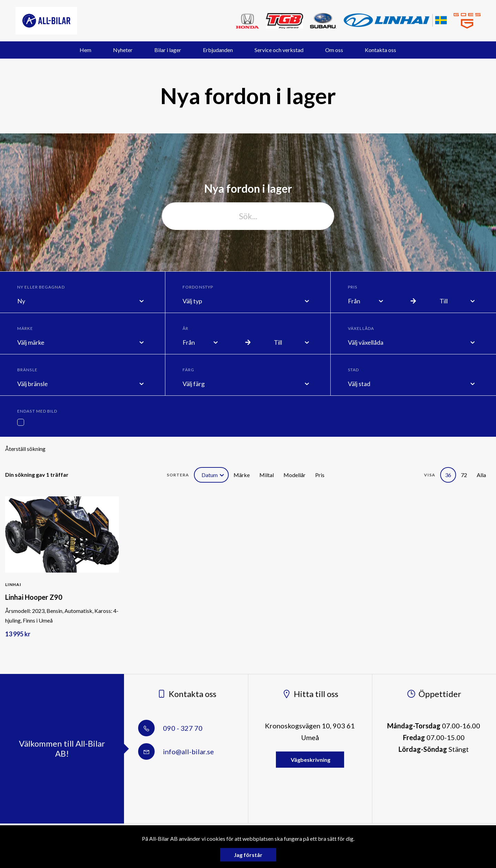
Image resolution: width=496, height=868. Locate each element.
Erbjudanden (218, 50)
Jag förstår (248, 855)
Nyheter (123, 50)
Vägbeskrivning (310, 760)
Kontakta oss (380, 50)
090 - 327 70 (170, 728)
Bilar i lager (168, 50)
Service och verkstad (279, 50)
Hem (85, 50)
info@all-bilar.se (176, 751)
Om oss (334, 50)
